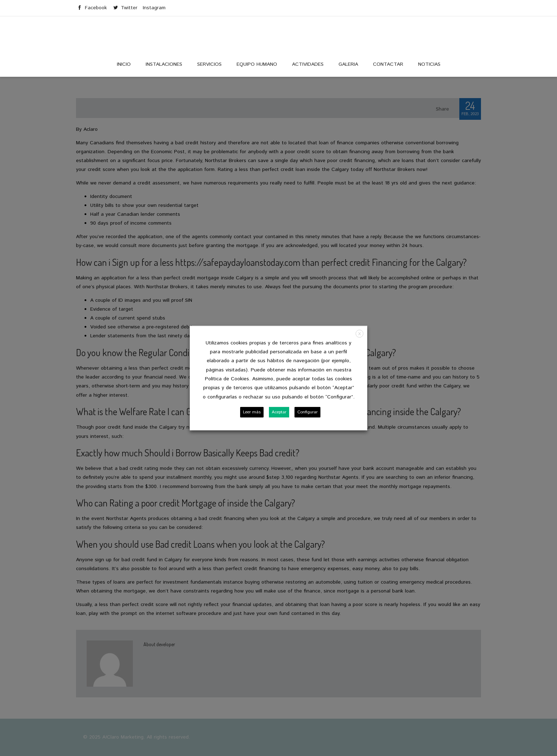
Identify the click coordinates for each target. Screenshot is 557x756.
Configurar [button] (307, 412)
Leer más (252, 412)
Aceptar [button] (279, 412)
